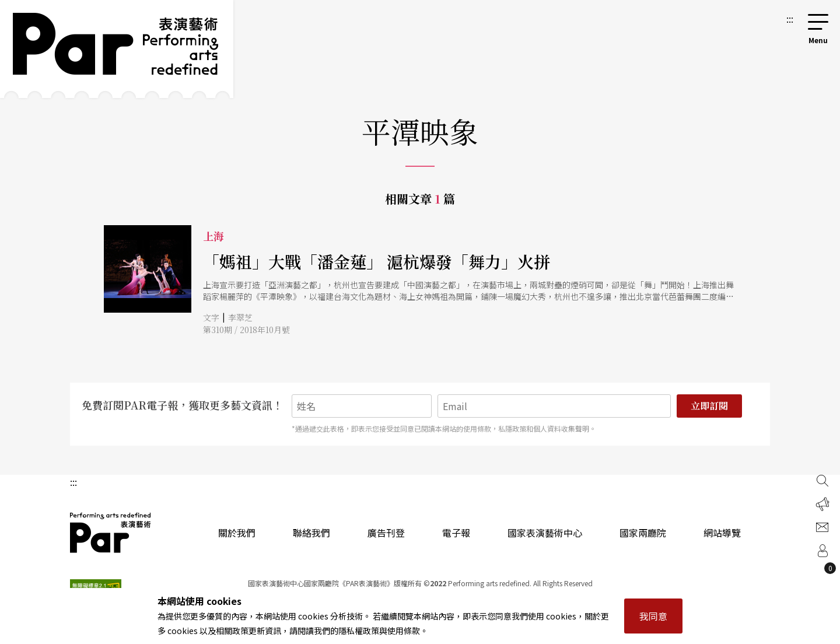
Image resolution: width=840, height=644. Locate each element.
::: (790, 19)
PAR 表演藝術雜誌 (111, 533)
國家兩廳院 (643, 533)
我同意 (653, 616)
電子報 (456, 533)
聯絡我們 (311, 533)
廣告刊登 (386, 533)
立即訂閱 (709, 406)
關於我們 (237, 533)
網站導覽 (722, 533)
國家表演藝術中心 (545, 533)
